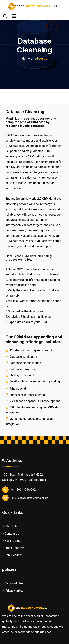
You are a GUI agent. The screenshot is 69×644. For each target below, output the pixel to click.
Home (26, 59)
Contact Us (11, 534)
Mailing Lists (12, 541)
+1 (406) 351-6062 (19, 490)
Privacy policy (13, 591)
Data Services (12, 555)
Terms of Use (12, 583)
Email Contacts (13, 548)
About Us (10, 526)
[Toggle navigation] (14, 16)
